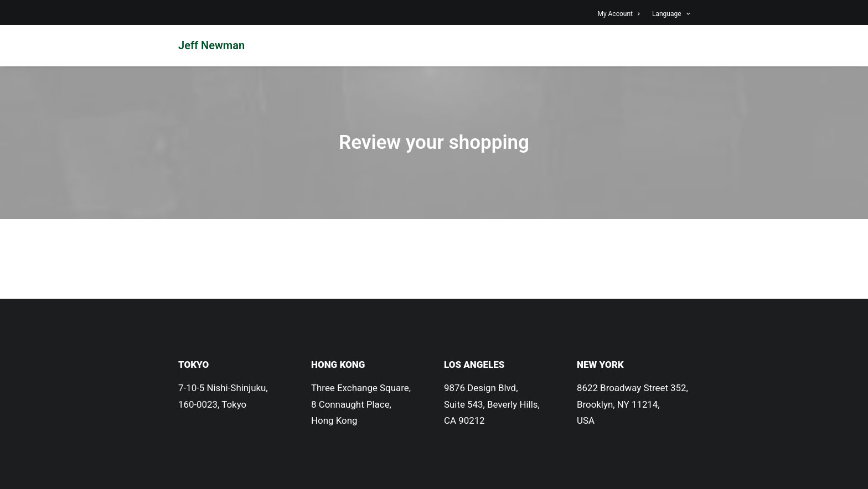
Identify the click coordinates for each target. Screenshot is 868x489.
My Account (618, 14)
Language (671, 14)
